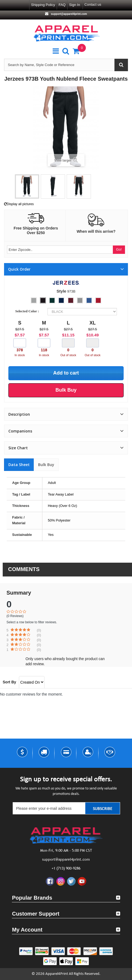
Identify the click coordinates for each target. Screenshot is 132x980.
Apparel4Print (57, 974)
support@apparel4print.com (69, 14)
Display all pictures (19, 204)
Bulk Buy (46, 465)
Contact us (93, 4)
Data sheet (19, 465)
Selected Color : (28, 311)
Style (62, 291)
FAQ (62, 5)
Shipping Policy (43, 5)
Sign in (75, 5)
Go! (119, 249)
